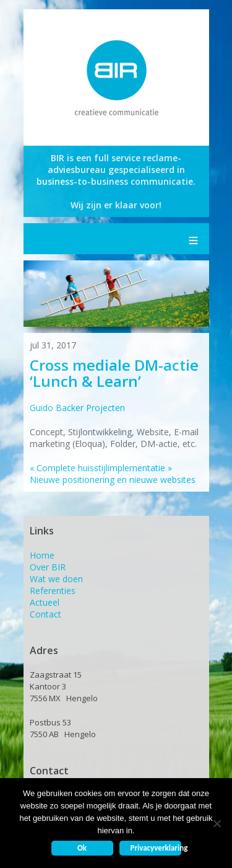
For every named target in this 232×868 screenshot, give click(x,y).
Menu (194, 239)
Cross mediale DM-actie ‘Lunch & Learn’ (114, 373)
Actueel (45, 602)
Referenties (53, 591)
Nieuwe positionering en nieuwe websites (113, 474)
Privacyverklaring (156, 848)
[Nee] (217, 823)
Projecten (105, 408)
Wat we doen (56, 579)
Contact (45, 614)
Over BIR (48, 567)
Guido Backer (57, 408)
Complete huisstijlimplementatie (97, 468)
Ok (82, 848)
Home (42, 555)
